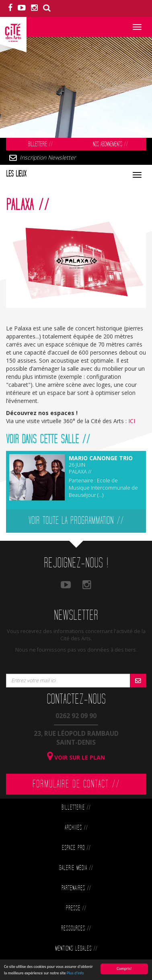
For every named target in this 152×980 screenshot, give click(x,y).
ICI (132, 421)
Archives (76, 828)
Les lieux (16, 174)
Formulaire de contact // (76, 784)
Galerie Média (76, 868)
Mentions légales (76, 949)
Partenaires (76, 888)
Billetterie (40, 144)
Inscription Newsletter (48, 157)
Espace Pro (76, 848)
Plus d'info (75, 974)
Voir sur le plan (76, 757)
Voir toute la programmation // (76, 521)
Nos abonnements (110, 144)
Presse (76, 908)
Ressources (76, 929)
